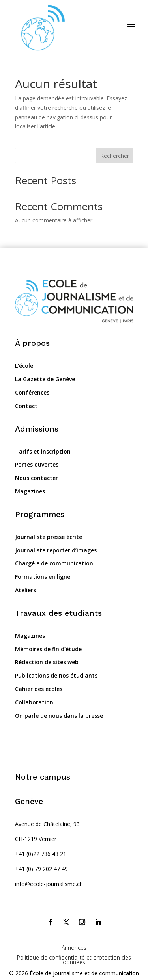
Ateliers (25, 590)
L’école (24, 366)
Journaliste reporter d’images (56, 550)
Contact (26, 406)
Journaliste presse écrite (49, 537)
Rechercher (115, 156)
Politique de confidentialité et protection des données (74, 960)
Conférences (32, 392)
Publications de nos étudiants (56, 675)
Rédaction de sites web (47, 662)
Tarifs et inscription (43, 451)
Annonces (74, 948)
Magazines (30, 491)
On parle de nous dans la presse (59, 716)
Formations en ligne (43, 577)
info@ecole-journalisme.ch (49, 884)
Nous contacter (37, 478)
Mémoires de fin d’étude (48, 649)
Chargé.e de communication (54, 563)
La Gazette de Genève (45, 379)
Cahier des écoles (39, 689)
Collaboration (34, 702)
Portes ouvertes (37, 464)
